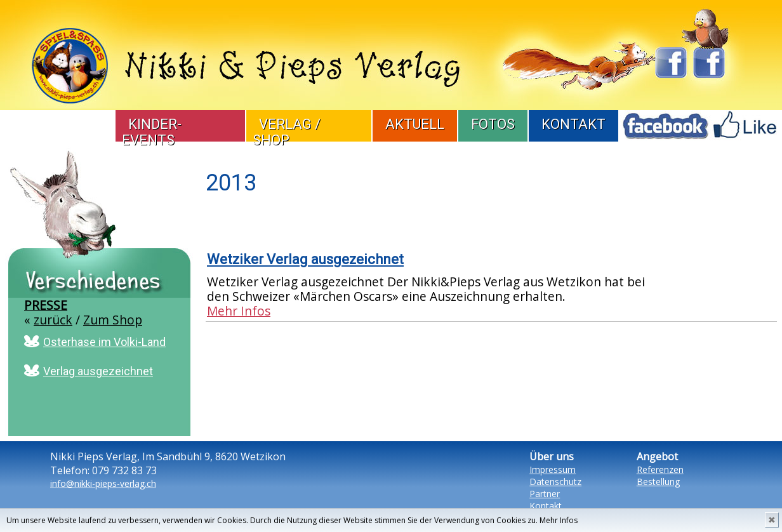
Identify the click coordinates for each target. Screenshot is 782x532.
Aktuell (415, 124)
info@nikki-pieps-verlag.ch (103, 483)
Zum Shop (113, 320)
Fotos (493, 124)
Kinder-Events (152, 132)
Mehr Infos (559, 520)
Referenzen (660, 469)
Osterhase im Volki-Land (104, 342)
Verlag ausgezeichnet (98, 371)
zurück (53, 320)
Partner (545, 494)
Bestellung (658, 482)
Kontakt (573, 124)
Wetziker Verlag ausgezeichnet (305, 259)
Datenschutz (555, 482)
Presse (46, 305)
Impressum (553, 469)
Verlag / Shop (287, 132)
